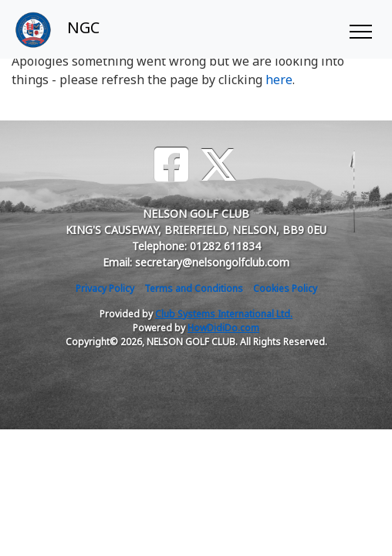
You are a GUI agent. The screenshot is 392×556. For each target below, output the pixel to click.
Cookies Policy (285, 288)
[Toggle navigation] (360, 29)
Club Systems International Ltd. (224, 314)
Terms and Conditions (194, 288)
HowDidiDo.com (223, 328)
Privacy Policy (105, 288)
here (279, 80)
